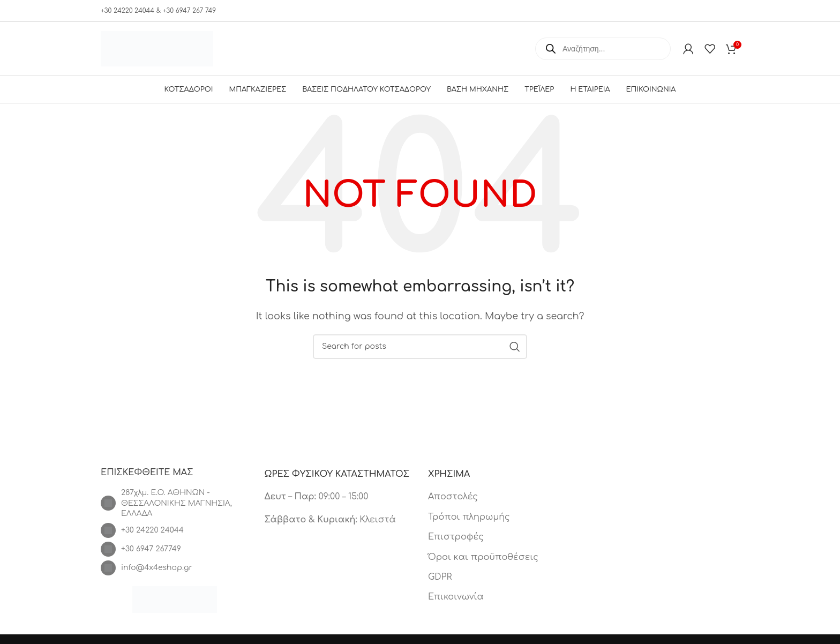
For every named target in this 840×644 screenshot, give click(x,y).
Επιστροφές (456, 537)
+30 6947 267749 (151, 549)
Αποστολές (453, 497)
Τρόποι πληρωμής (469, 517)
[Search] (420, 347)
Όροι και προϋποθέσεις (483, 557)
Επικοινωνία (456, 597)
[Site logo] (157, 48)
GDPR (440, 577)
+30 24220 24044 (152, 530)
